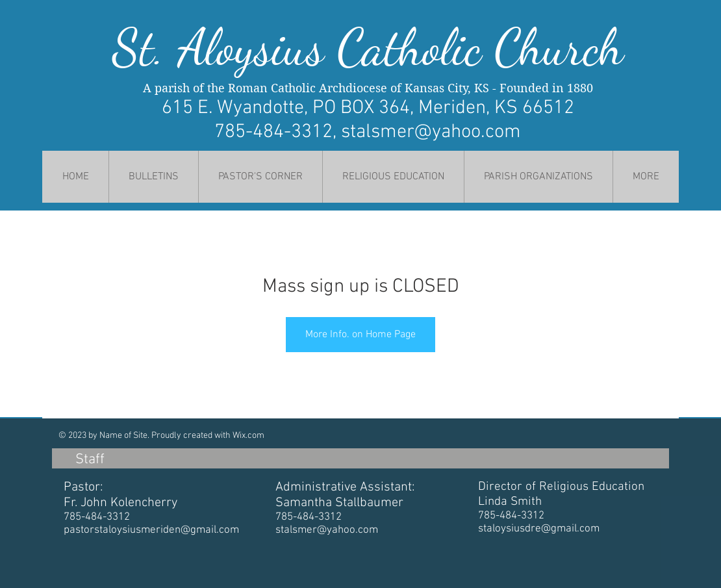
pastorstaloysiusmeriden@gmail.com (151, 530)
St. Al (165, 47)
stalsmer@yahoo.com (431, 132)
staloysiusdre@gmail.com (539, 529)
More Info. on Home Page (360, 335)
